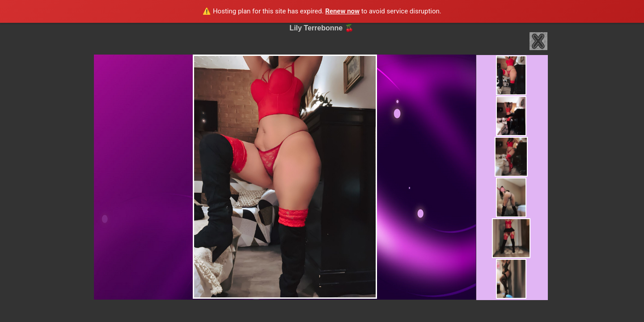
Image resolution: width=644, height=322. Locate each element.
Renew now (342, 11)
